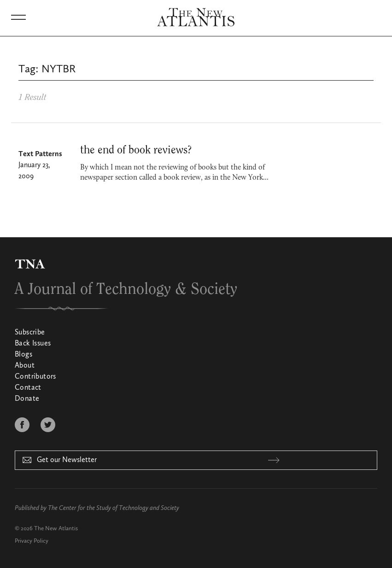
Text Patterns (40, 154)
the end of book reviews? (136, 150)
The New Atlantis (56, 529)
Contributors (35, 377)
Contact (28, 388)
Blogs (23, 355)
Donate (27, 399)
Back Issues (33, 344)
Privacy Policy (32, 541)
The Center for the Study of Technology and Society (114, 508)
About (25, 366)
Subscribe (30, 333)
